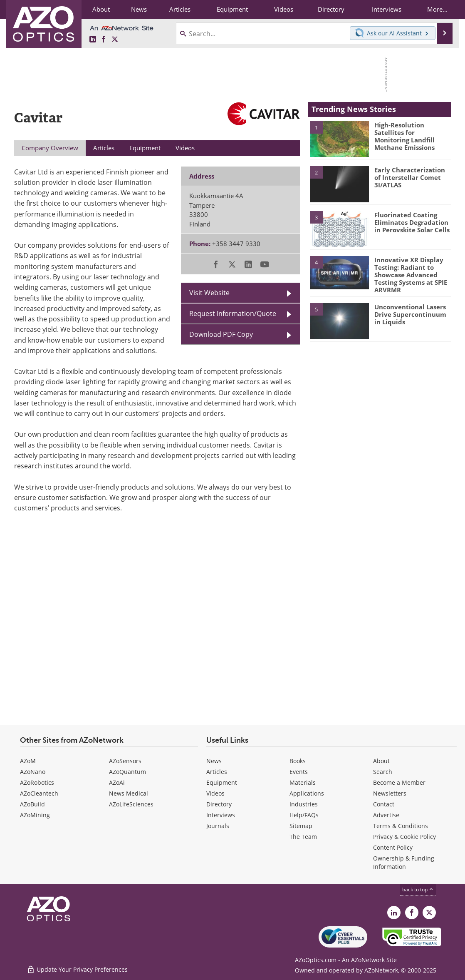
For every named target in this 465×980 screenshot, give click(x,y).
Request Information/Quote (233, 313)
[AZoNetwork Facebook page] (104, 39)
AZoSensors (125, 761)
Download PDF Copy (221, 334)
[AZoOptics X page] (115, 39)
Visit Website (209, 292)
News (214, 761)
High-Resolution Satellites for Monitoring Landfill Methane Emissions (404, 136)
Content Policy (393, 847)
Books (298, 761)
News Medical (129, 793)
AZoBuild (32, 804)
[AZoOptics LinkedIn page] (93, 39)
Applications (307, 793)
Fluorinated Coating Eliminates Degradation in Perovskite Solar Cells (412, 222)
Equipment (222, 782)
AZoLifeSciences (131, 804)
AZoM (28, 761)
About (381, 761)
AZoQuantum (127, 772)
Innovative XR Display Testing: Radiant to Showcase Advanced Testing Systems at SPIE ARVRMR (411, 275)
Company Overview (50, 148)
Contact (384, 804)
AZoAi (117, 782)
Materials (303, 782)
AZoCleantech (39, 793)
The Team (303, 837)
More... (437, 9)
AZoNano (33, 772)
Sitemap (301, 826)
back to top (418, 889)
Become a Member (399, 782)
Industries (304, 804)
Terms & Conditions (401, 826)
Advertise (386, 815)
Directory (219, 804)
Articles (217, 772)
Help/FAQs (304, 815)
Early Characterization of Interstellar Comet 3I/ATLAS (410, 177)
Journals (218, 826)
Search (383, 772)
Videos (215, 793)
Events (299, 772)
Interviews (221, 815)
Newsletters (390, 793)
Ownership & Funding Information (404, 862)
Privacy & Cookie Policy (404, 837)
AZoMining (35, 815)
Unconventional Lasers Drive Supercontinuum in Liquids (410, 314)
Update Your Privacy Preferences (77, 969)
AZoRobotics (37, 782)
